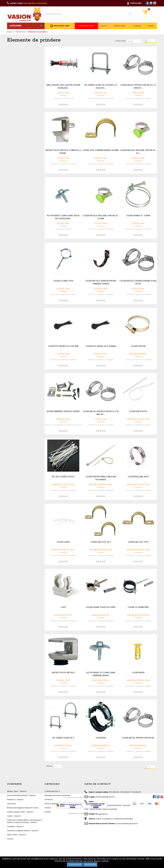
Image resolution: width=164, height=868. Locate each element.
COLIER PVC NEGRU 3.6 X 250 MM (63, 346)
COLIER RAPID (138, 673)
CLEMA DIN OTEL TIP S (101, 542)
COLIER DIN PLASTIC (138, 412)
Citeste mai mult (75, 864)
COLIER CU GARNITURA (138, 607)
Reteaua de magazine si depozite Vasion (23, 808)
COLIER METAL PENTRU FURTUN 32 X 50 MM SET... (101, 413)
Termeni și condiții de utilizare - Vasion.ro (23, 831)
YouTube (155, 3)
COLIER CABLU (63, 542)
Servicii (104, 26)
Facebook (147, 3)
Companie (137, 26)
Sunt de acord (90, 864)
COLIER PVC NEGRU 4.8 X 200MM (101, 346)
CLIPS (63, 607)
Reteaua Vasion (120, 26)
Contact (151, 26)
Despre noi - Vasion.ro (15, 800)
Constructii (49, 800)
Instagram (151, 3)
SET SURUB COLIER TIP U (63, 738)
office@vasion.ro (101, 814)
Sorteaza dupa (121, 41)
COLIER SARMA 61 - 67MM (138, 216)
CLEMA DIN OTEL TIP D (138, 542)
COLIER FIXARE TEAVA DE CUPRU (101, 607)
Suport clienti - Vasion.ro (16, 835)
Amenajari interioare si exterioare (57, 796)
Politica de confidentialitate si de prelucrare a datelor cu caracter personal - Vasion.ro (25, 821)
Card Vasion (12, 804)
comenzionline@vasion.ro (105, 797)
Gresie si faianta (51, 804)
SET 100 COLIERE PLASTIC (63, 477)
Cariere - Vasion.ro (14, 816)
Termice (48, 808)
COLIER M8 (101, 738)
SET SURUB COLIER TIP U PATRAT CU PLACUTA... (101, 87)
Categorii (15, 26)
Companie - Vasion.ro (15, 827)
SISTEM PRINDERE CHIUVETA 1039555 (63, 412)
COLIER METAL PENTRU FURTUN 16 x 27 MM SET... (138, 87)
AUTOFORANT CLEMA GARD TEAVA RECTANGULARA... (63, 217)
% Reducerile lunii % (52, 791)
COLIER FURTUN (138, 346)
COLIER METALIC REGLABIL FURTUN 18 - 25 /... (138, 152)
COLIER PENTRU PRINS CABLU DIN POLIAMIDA (101, 478)
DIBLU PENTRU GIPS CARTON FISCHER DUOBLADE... (63, 87)
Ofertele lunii (86, 26)
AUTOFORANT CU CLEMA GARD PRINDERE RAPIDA (101, 674)
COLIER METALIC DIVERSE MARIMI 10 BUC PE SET (138, 282)
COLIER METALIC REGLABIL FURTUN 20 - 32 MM (101, 217)
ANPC (93, 848)
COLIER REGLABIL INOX (138, 477)
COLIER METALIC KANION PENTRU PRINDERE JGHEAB (101, 282)
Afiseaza (50, 766)
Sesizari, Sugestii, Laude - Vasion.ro (20, 812)
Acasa (10, 32)
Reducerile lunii (60, 26)
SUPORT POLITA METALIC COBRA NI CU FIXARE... (63, 152)
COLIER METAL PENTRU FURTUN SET (138, 738)
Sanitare (48, 812)
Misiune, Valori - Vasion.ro (17, 791)
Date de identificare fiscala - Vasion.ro (21, 796)
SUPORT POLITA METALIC (63, 673)
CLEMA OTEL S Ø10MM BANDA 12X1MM (101, 150)
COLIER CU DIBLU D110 (63, 281)
